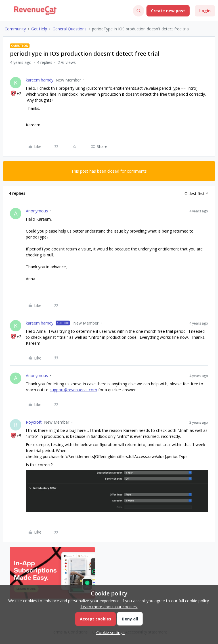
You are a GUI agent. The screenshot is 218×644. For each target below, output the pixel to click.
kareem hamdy (40, 80)
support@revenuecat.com (73, 390)
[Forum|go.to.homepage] (35, 11)
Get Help (39, 29)
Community (15, 29)
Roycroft (34, 422)
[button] (6, 12)
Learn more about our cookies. (109, 607)
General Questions (70, 29)
